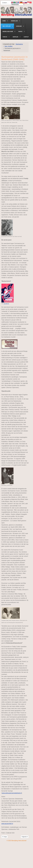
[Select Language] (18, 4)
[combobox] (10, 3)
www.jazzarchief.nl (7, 824)
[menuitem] (5, 21)
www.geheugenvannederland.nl (12, 793)
